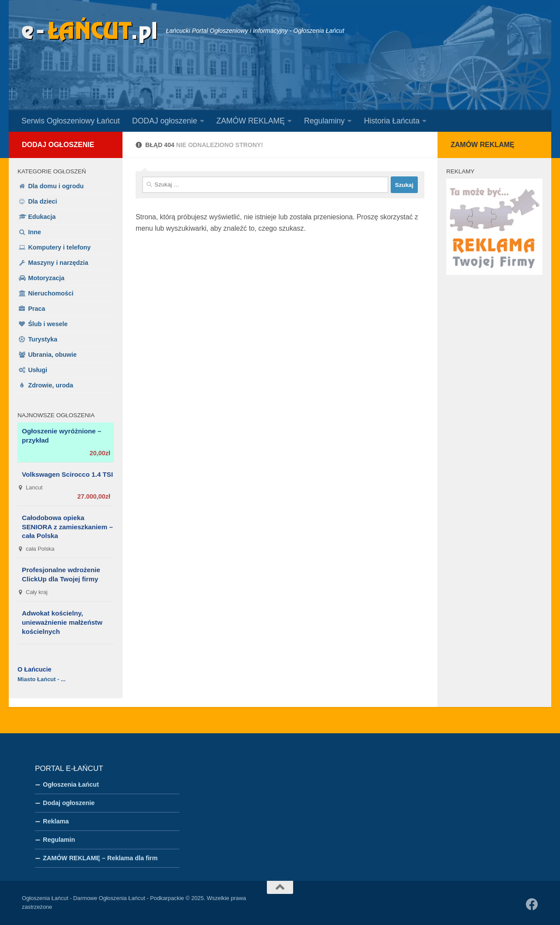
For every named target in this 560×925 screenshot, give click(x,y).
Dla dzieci (42, 201)
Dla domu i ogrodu (56, 186)
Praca (37, 309)
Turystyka (43, 339)
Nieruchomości (51, 293)
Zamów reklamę (483, 145)
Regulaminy (324, 121)
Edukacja (42, 217)
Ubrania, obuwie (52, 355)
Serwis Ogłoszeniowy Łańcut (71, 121)
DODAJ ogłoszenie (165, 121)
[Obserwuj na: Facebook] (532, 904)
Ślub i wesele (48, 324)
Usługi (38, 370)
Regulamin (59, 840)
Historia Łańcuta (392, 121)
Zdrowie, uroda (51, 385)
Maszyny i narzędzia (58, 263)
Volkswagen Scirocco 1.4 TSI (67, 474)
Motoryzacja (46, 278)
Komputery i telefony (59, 247)
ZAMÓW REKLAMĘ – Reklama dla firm (100, 858)
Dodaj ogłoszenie (58, 145)
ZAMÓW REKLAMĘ (251, 121)
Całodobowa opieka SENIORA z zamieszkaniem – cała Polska (67, 527)
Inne (35, 232)
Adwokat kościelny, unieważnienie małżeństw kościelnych (62, 622)
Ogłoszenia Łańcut (71, 784)
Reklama (56, 821)
